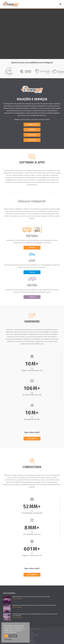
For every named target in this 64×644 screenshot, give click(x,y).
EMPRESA (32, 641)
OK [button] (6, 636)
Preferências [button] (8, 639)
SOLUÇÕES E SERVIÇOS (32, 635)
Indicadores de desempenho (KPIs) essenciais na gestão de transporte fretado (34, 605)
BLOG (32, 639)
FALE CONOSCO (32, 643)
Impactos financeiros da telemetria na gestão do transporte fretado (31, 597)
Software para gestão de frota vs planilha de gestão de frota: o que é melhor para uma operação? (35, 615)
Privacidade (13, 636)
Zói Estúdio (36, 630)
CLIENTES (32, 637)
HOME (32, 633)
